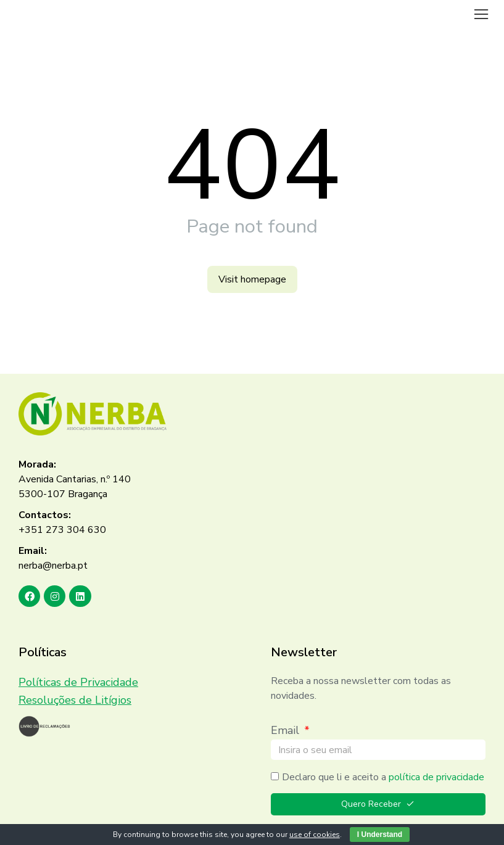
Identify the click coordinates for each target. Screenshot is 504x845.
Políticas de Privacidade (78, 682)
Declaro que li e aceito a (383, 777)
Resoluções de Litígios (75, 700)
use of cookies (315, 835)
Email (287, 730)
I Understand (380, 835)
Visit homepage (252, 279)
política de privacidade (436, 777)
